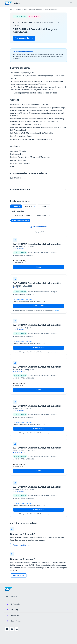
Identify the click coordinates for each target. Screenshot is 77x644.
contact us (56, 310)
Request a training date (22, 545)
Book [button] (39, 267)
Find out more (18, 575)
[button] (38, 190)
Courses (18, 10)
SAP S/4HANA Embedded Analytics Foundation (37, 244)
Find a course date (24, 38)
